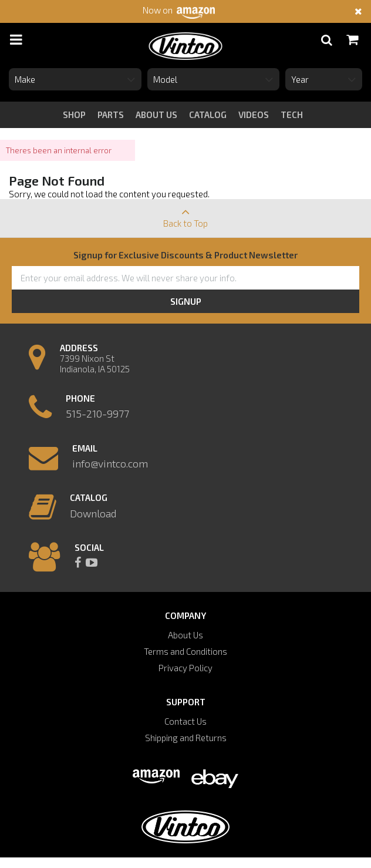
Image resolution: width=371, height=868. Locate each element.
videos (254, 115)
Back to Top (185, 214)
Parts (111, 115)
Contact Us (185, 721)
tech (292, 115)
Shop (74, 115)
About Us (185, 635)
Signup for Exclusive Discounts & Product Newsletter (185, 255)
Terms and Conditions (185, 651)
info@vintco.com (110, 463)
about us (156, 115)
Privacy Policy (185, 668)
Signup (186, 301)
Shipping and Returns (186, 738)
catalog (208, 115)
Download (93, 513)
